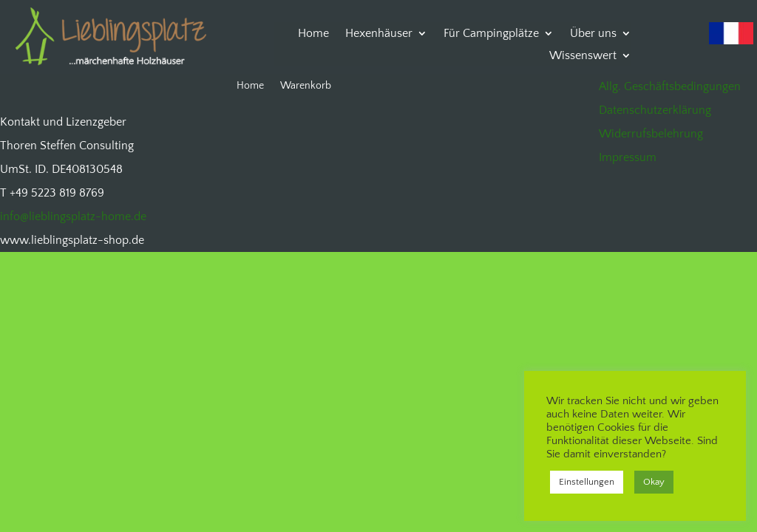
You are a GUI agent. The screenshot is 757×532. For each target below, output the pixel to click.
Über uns (593, 34)
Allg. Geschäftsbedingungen (670, 86)
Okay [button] (654, 482)
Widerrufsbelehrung (651, 134)
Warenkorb (306, 86)
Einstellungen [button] (587, 482)
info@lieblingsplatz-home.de (73, 216)
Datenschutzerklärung (655, 110)
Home (313, 34)
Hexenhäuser (379, 34)
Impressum (628, 157)
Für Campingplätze (491, 34)
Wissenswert (583, 56)
